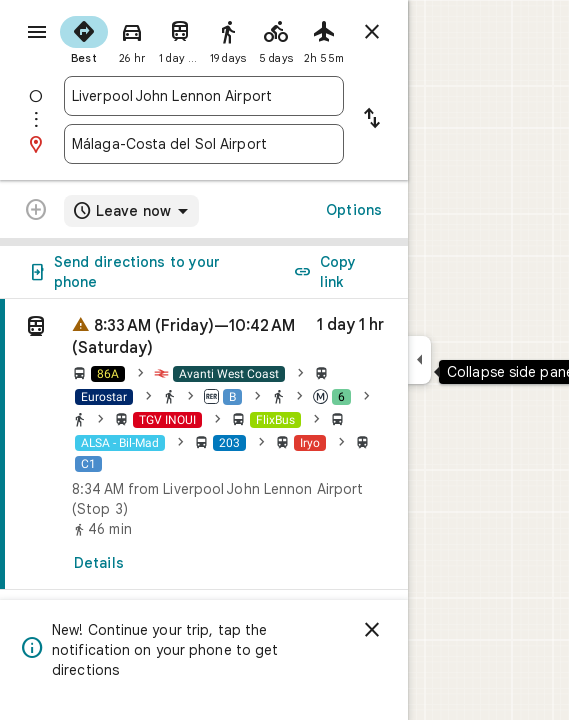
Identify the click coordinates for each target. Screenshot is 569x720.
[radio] (84, 38)
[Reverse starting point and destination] (372, 120)
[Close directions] (372, 32)
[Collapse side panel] (419, 360)
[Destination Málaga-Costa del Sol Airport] (204, 144)
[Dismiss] (372, 630)
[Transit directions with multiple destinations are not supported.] (36, 212)
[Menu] (37, 32)
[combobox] (204, 96)
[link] (204, 444)
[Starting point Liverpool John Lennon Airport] (204, 96)
